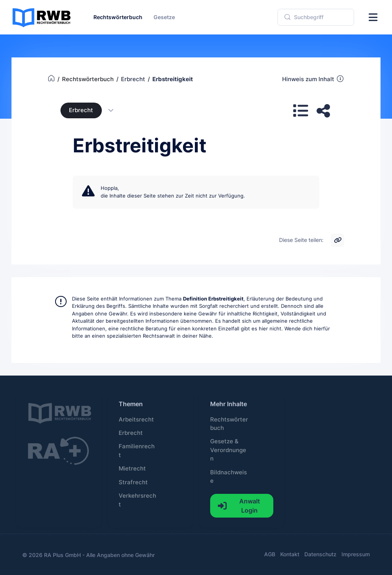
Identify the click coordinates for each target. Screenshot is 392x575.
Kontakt (290, 554)
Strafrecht (133, 482)
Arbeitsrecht (136, 420)
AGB (270, 554)
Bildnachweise (229, 477)
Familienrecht (137, 451)
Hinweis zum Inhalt (313, 79)
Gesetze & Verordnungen (228, 450)
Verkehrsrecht (137, 500)
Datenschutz (320, 554)
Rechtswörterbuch (229, 424)
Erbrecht (81, 110)
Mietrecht (132, 469)
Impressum (356, 554)
